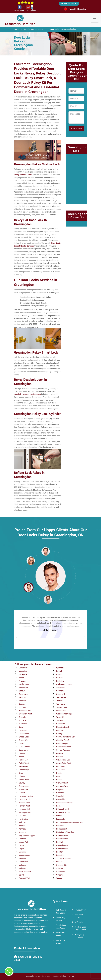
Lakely (59, 816)
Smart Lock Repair (60, 934)
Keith (58, 806)
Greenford (60, 793)
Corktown (60, 753)
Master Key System (60, 919)
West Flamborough (64, 714)
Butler (21, 727)
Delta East (60, 766)
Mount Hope (24, 780)
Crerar (21, 743)
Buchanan (23, 720)
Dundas (59, 773)
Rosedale (60, 855)
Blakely (59, 734)
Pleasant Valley (25, 878)
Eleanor (22, 753)
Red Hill (59, 842)
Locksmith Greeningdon (49, 976)
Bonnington (23, 707)
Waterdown (61, 711)
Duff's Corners (25, 747)
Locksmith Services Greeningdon (35, 29)
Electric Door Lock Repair (61, 927)
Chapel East (24, 737)
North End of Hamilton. (66, 832)
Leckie (21, 845)
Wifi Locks (79, 922)
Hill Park (22, 816)
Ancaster (22, 681)
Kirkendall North (63, 809)
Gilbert (21, 773)
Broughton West (25, 714)
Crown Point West (64, 763)
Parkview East (62, 836)
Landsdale (61, 819)
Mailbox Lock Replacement (80, 928)
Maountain (23, 671)
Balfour (22, 691)
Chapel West (24, 740)
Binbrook (22, 701)
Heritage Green (25, 812)
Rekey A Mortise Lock (23, 175)
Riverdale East (62, 845)
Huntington (23, 819)
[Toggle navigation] (95, 20)
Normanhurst (62, 829)
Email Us (23, 957)
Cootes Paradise (63, 750)
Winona (59, 878)
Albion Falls (23, 688)
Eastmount (23, 750)
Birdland (22, 704)
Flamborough (24, 770)
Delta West (61, 770)
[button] (31, 561)
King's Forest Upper (27, 836)
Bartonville (61, 724)
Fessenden (23, 766)
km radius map (76, 179)
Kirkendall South (63, 812)
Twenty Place (62, 707)
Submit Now (76, 129)
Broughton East (25, 711)
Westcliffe (60, 717)
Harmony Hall (24, 809)
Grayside (60, 789)
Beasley (60, 730)
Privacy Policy (81, 910)
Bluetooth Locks (79, 916)
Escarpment (24, 674)
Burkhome (23, 724)
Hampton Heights (26, 796)
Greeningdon (24, 786)
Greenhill (60, 796)
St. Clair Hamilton (63, 859)
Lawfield (22, 839)
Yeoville (59, 720)
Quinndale (60, 668)
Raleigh (59, 671)
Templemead (62, 697)
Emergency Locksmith (79, 936)
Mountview (23, 862)
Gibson (59, 780)
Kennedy (22, 829)
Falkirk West (24, 763)
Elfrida (21, 757)
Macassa (23, 852)
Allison (21, 678)
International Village (64, 803)
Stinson (59, 862)
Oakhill (21, 875)
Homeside (60, 799)
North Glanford (25, 872)
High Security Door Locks (61, 912)
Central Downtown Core (66, 737)
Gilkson (22, 776)
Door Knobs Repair (60, 942)
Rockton (60, 852)
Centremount (24, 734)
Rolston (59, 678)
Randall (59, 674)
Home (16, 29)
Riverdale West (62, 849)
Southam (60, 691)
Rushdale (60, 681)
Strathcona (61, 872)
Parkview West (62, 839)
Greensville (23, 789)
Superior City (61, 865)
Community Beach (64, 747)
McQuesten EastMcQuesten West (70, 822)
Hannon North (24, 799)
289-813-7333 (69, 4)
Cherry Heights (62, 743)
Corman (59, 757)
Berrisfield (23, 697)
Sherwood (60, 688)
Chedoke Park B (63, 740)
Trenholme (61, 704)
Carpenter (23, 730)
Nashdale (60, 826)
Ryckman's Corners (64, 684)
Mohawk (22, 868)
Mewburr (22, 859)
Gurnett (22, 793)
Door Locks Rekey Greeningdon (63, 29)
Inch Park (23, 822)
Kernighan (23, 832)
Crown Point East (63, 760)
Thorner (59, 701)
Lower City (23, 668)
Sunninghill (61, 694)
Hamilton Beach (63, 727)
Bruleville (22, 717)
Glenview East (62, 783)
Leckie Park (23, 842)
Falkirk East (23, 760)
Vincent (59, 875)
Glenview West (62, 786)
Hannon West (24, 806)
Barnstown (23, 694)
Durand (59, 776)
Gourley (22, 783)
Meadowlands (24, 855)
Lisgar (21, 849)
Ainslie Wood (24, 684)
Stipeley (60, 868)
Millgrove (22, 865)
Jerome (22, 826)
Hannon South (25, 803)
